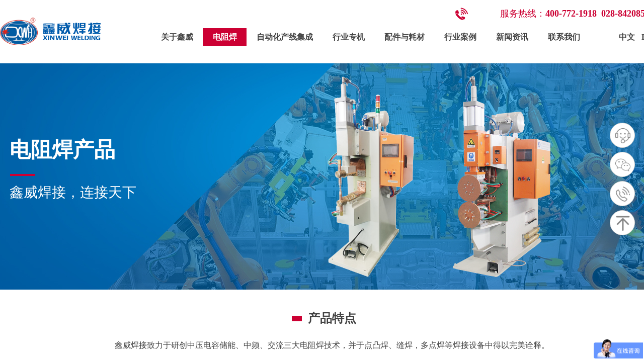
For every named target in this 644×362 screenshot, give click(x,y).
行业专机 (349, 37)
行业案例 (460, 37)
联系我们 (564, 37)
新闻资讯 (512, 37)
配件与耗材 (405, 37)
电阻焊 (225, 37)
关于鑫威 (177, 37)
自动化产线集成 (285, 37)
